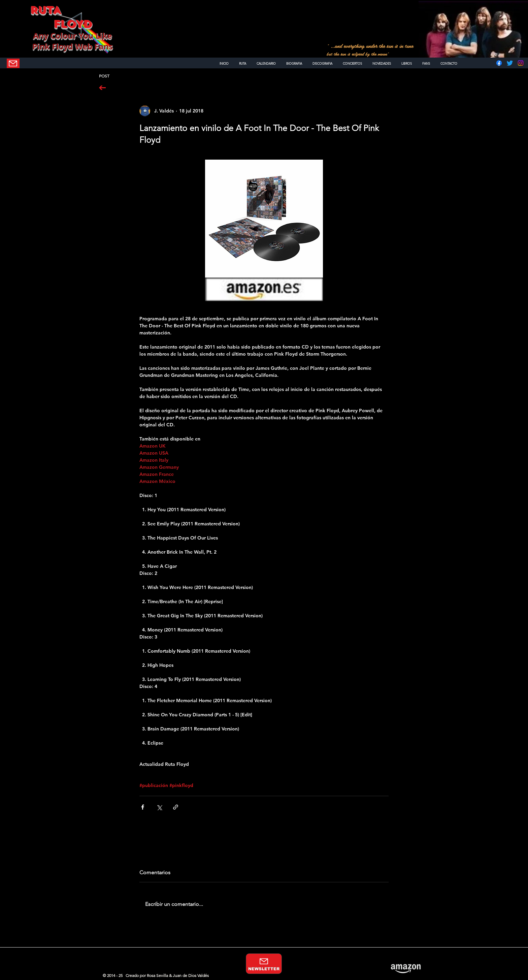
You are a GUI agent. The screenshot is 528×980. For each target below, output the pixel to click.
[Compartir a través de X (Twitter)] (159, 807)
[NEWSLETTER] (13, 63)
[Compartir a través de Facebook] (143, 807)
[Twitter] (510, 63)
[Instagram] (521, 63)
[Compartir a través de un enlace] (176, 807)
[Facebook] (499, 63)
